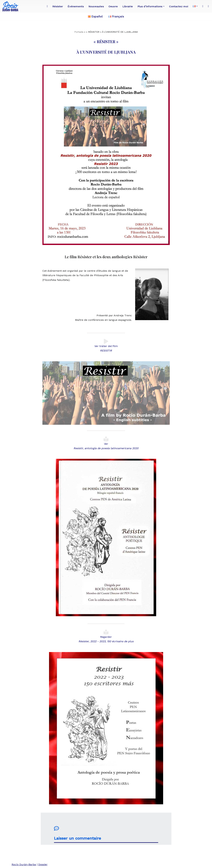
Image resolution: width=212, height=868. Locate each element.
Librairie (128, 6)
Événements (76, 6)
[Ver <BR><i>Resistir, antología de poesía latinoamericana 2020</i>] (106, 439)
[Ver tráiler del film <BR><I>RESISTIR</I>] (106, 341)
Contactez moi (179, 6)
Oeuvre (113, 6)
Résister (58, 6)
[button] (164, 6)
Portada (79, 32)
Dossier (43, 864)
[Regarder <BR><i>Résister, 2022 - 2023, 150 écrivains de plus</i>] (106, 632)
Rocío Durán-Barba (24, 864)
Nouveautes (96, 6)
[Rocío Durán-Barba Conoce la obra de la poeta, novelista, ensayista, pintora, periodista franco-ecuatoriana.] (11, 6)
